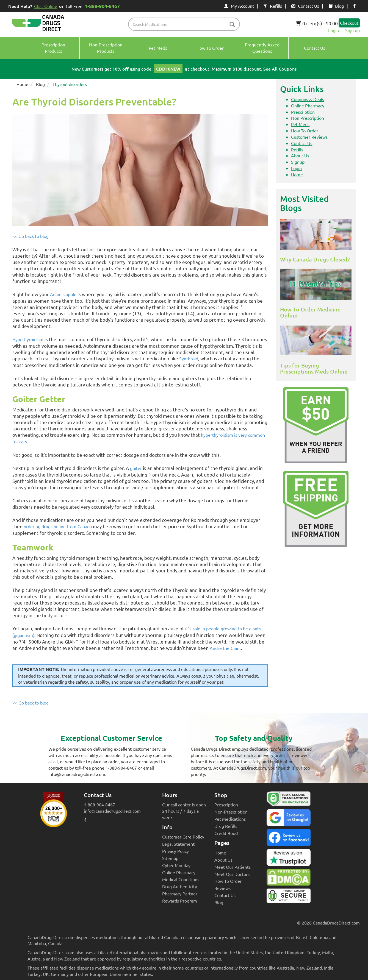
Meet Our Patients (233, 867)
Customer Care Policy (183, 837)
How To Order (305, 130)
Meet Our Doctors (232, 874)
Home (22, 84)
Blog (336, 6)
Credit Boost (227, 833)
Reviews (222, 888)
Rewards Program (180, 901)
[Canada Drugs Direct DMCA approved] (289, 879)
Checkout (349, 23)
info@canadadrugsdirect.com (112, 811)
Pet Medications (230, 819)
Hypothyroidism (28, 339)
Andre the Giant (225, 648)
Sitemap (170, 858)
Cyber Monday (176, 865)
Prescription (303, 112)
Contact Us (305, 6)
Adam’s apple (63, 294)
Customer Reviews (309, 137)
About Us (300, 155)
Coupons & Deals (308, 99)
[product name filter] (185, 24)
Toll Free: (94, 6)
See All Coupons (280, 69)
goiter (136, 468)
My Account (239, 6)
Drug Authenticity (180, 886)
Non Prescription (308, 118)
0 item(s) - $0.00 (317, 23)
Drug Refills (226, 826)
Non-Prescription (231, 812)
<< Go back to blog (31, 236)
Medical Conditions (181, 879)
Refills (273, 6)
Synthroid (189, 358)
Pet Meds (300, 124)
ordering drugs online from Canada (58, 526)
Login (334, 30)
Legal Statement (178, 844)
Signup (298, 162)
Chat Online (46, 6)
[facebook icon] (354, 6)
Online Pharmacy (308, 105)
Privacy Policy (175, 851)
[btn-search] (232, 25)
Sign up (352, 30)
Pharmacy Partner (180, 893)
